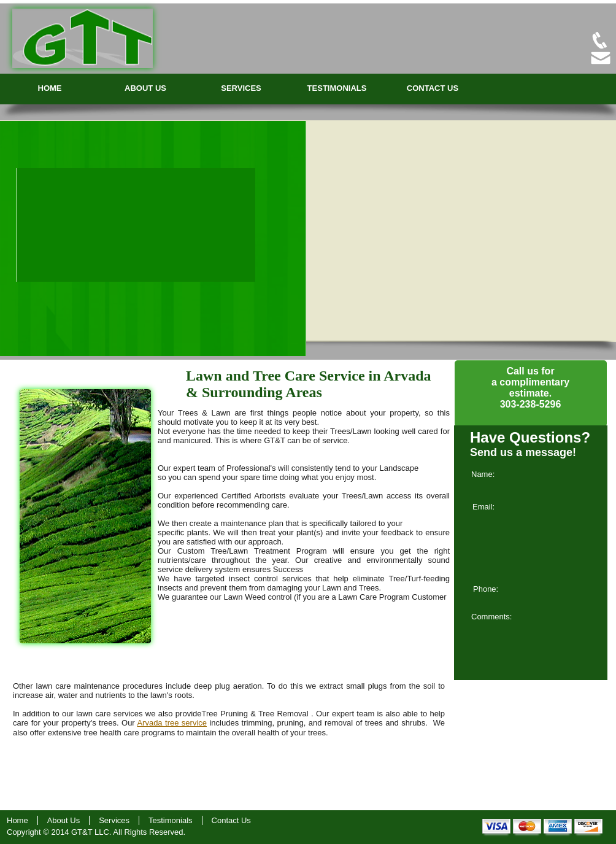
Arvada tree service (172, 723)
